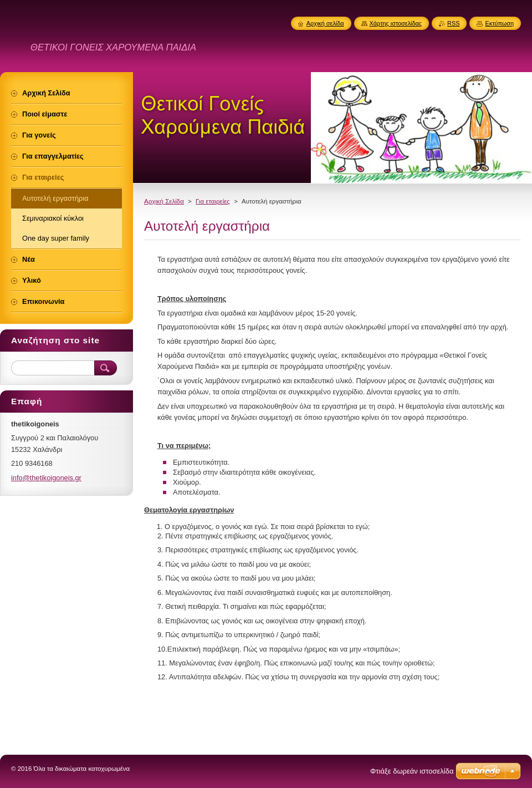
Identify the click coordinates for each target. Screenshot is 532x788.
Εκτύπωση (499, 23)
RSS (453, 23)
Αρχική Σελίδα (164, 201)
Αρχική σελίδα (325, 23)
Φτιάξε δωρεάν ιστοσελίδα (412, 771)
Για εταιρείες (213, 201)
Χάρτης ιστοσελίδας (396, 23)
